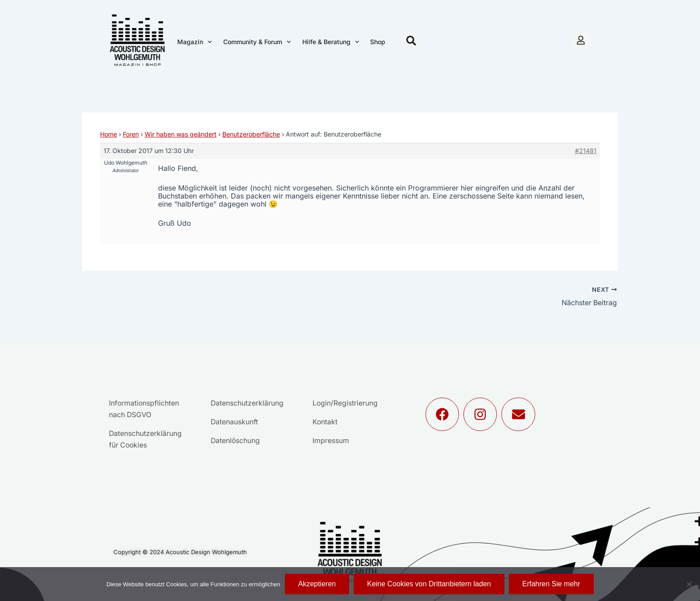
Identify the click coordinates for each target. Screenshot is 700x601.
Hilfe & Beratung (331, 42)
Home (108, 134)
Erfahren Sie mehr (551, 584)
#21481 (586, 151)
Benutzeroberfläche (251, 134)
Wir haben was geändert (181, 134)
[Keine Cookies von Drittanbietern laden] (689, 584)
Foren (131, 134)
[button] (411, 41)
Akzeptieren (317, 584)
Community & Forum (257, 42)
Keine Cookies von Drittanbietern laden (429, 584)
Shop (378, 42)
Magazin (195, 42)
